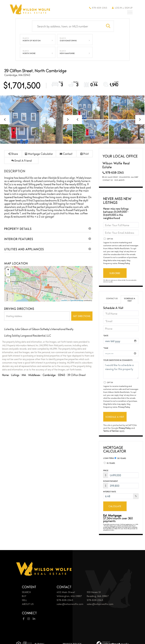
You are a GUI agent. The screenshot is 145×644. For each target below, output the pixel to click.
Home (5, 375)
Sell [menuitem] (24, 600)
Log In (118, 8)
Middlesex (34, 375)
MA (24, 375)
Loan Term (109, 458)
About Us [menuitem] (28, 604)
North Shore (29, 53)
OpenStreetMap (77, 300)
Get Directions (82, 316)
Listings (15, 375)
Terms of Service (111, 431)
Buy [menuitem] (24, 596)
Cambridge (49, 375)
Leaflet (64, 300)
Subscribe (115, 273)
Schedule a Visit (130, 299)
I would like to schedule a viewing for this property (121, 370)
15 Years (109, 463)
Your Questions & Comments (118, 360)
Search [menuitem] (26, 592)
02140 (62, 375)
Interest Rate (110, 491)
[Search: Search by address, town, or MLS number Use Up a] (67, 26)
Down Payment (111, 481)
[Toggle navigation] (130, 13)
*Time (106, 348)
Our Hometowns (68, 41)
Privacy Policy (124, 263)
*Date (106, 335)
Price (106, 470)
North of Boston (32, 41)
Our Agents (119, 180)
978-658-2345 (98, 8)
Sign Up (129, 8)
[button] (108, 26)
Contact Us (108, 180)
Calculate (115, 506)
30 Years (120, 458)
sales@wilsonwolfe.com (70, 604)
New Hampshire (67, 53)
